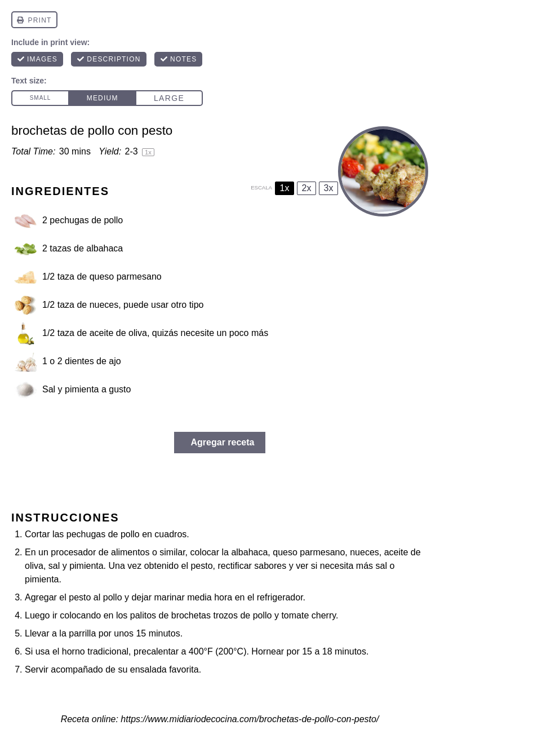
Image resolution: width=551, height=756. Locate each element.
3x (329, 188)
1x (285, 188)
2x (307, 188)
